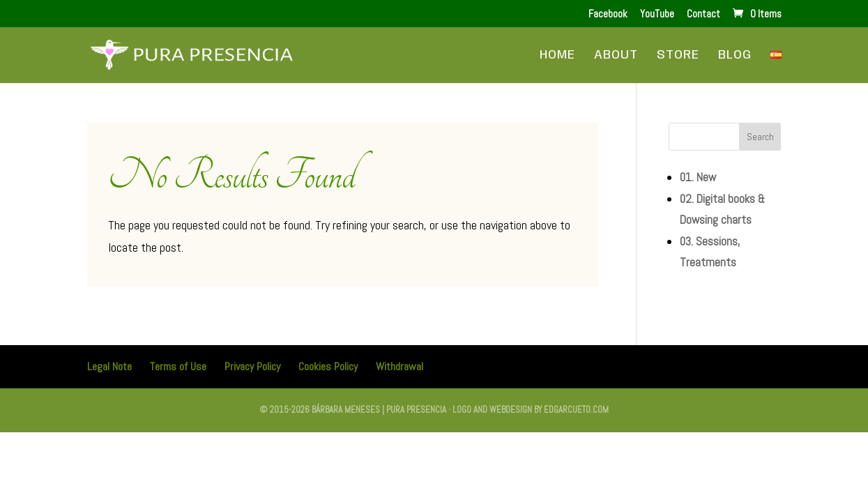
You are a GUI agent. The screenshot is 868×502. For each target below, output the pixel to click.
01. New (698, 177)
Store (678, 56)
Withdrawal (399, 366)
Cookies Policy (328, 366)
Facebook (608, 14)
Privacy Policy (252, 366)
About (616, 56)
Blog (735, 56)
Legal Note (109, 366)
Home (557, 56)
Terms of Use (178, 366)
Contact (703, 14)
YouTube (657, 14)
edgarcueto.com (576, 410)
